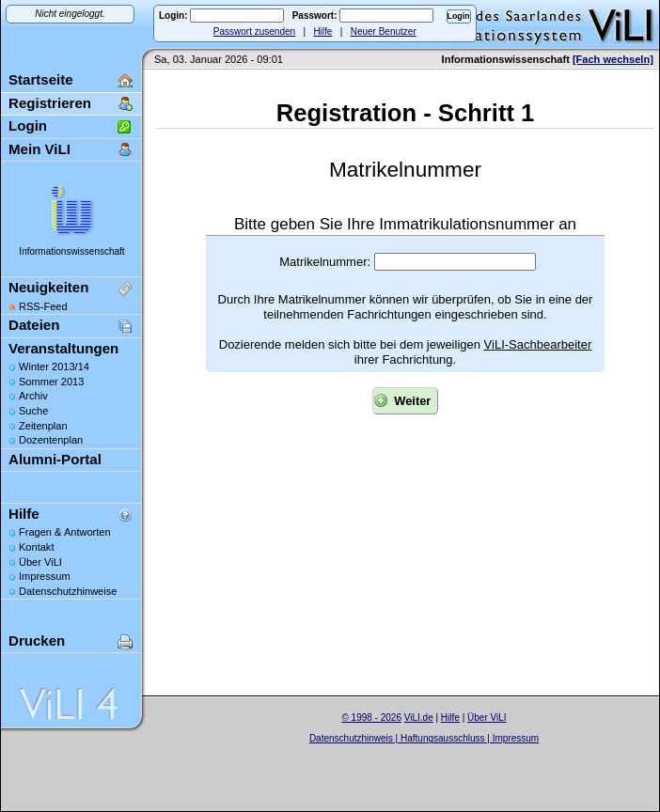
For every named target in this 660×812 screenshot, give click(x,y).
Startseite (41, 79)
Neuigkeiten (48, 287)
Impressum (45, 576)
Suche (33, 411)
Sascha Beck (444, 750)
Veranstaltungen (63, 348)
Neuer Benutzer (384, 31)
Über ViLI (40, 562)
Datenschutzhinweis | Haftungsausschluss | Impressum (424, 738)
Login (28, 125)
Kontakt (36, 547)
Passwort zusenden (254, 31)
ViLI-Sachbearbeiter (538, 344)
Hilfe (322, 31)
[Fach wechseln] (613, 59)
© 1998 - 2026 (371, 718)
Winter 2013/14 (54, 367)
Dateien (34, 325)
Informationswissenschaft (71, 251)
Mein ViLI (39, 149)
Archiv (33, 396)
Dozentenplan (51, 440)
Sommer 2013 (51, 382)
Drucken (37, 640)
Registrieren (50, 103)
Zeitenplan (43, 426)
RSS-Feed (43, 306)
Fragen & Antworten (65, 532)
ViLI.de (419, 718)
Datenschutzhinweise (68, 591)
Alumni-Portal (55, 459)
